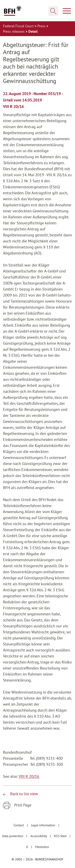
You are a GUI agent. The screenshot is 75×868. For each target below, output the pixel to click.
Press (42, 26)
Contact (19, 825)
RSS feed (61, 836)
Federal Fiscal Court (19, 26)
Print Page (22, 805)
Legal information (43, 825)
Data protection (13, 836)
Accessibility (39, 836)
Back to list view (24, 794)
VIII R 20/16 (29, 776)
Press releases (14, 31)
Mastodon (42, 847)
